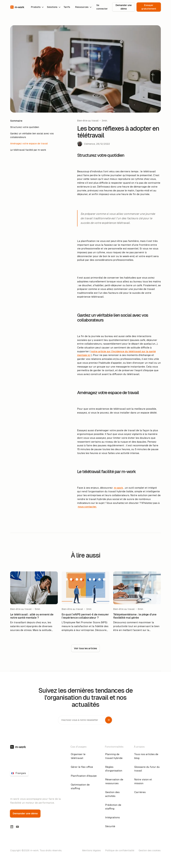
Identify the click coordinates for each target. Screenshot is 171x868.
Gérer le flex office (82, 767)
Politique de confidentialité (120, 850)
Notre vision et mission (143, 781)
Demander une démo (124, 7)
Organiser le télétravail (78, 756)
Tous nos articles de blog (146, 756)
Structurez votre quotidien (25, 127)
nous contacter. (87, 507)
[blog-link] (34, 602)
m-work (118, 488)
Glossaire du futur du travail (147, 769)
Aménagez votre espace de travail (29, 144)
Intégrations (112, 817)
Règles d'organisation (114, 769)
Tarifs (67, 7)
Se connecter (102, 7)
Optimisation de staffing (80, 787)
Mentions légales (91, 850)
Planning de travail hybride (114, 756)
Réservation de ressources (114, 781)
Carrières (140, 792)
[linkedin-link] (12, 827)
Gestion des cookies (150, 850)
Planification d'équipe (84, 776)
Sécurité (110, 826)
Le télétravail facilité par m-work (28, 150)
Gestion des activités (112, 794)
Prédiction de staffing (113, 807)
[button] (36, 7)
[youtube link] (17, 827)
